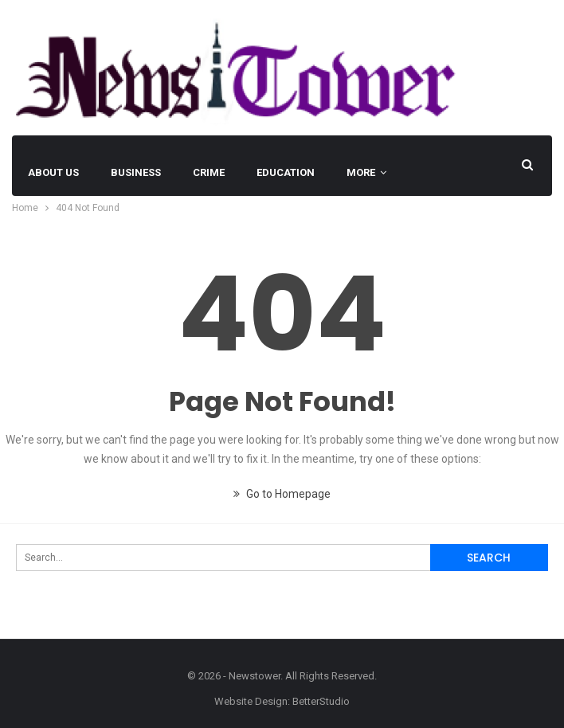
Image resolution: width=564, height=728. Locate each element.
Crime (209, 172)
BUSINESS (136, 172)
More (361, 172)
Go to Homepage (282, 494)
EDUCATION (286, 172)
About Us (53, 172)
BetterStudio (321, 701)
